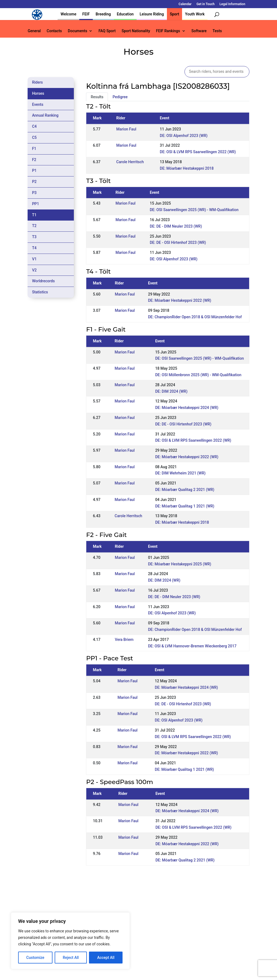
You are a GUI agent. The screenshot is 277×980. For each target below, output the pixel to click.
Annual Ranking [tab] (45, 115)
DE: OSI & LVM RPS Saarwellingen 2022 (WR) (198, 152)
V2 (34, 270)
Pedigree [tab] (120, 97)
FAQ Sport (107, 31)
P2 (34, 182)
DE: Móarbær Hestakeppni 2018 (187, 168)
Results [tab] (97, 97)
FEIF (86, 14)
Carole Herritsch (130, 162)
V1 (34, 259)
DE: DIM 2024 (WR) (171, 391)
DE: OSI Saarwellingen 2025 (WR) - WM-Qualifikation (194, 210)
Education (125, 14)
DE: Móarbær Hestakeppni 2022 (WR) (179, 300)
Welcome (68, 14)
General (34, 31)
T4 (34, 248)
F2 (34, 160)
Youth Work (195, 14)
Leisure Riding (152, 14)
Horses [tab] (38, 93)
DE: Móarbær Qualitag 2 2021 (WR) (185, 490)
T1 (34, 215)
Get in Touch (205, 4)
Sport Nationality (136, 31)
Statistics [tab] (40, 292)
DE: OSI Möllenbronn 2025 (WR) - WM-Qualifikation (198, 375)
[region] (70, 941)
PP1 (35, 204)
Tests (217, 31)
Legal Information (232, 4)
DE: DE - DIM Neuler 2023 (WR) (176, 226)
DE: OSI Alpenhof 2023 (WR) (184, 136)
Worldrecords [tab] (43, 281)
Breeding (103, 14)
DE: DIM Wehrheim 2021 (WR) (180, 473)
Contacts (54, 31)
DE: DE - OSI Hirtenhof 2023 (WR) (178, 242)
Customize (35, 958)
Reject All (71, 958)
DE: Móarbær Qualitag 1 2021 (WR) (185, 506)
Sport (174, 14)
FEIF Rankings (168, 31)
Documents (78, 31)
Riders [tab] (37, 82)
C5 (34, 137)
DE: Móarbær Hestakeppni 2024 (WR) (187, 408)
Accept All (106, 958)
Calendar (185, 4)
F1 (34, 149)
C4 (34, 126)
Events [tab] (38, 104)
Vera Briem (124, 640)
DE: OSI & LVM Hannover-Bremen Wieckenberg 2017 (192, 646)
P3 (34, 193)
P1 (34, 171)
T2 (34, 226)
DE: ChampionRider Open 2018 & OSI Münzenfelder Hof (195, 317)
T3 (34, 237)
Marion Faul (126, 129)
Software (199, 31)
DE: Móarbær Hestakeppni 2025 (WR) (179, 564)
